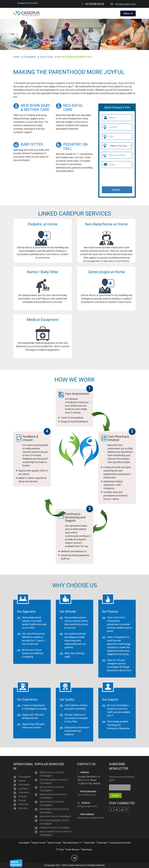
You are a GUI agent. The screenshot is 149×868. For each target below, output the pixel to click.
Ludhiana (23, 788)
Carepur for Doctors (26, 3)
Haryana (23, 808)
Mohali (22, 781)
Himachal (23, 804)
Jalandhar (24, 792)
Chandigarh (25, 777)
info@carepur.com (125, 4)
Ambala (22, 796)
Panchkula (24, 784)
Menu (127, 13)
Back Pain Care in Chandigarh (55, 816)
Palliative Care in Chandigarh (55, 827)
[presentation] (118, 177)
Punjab (22, 800)
